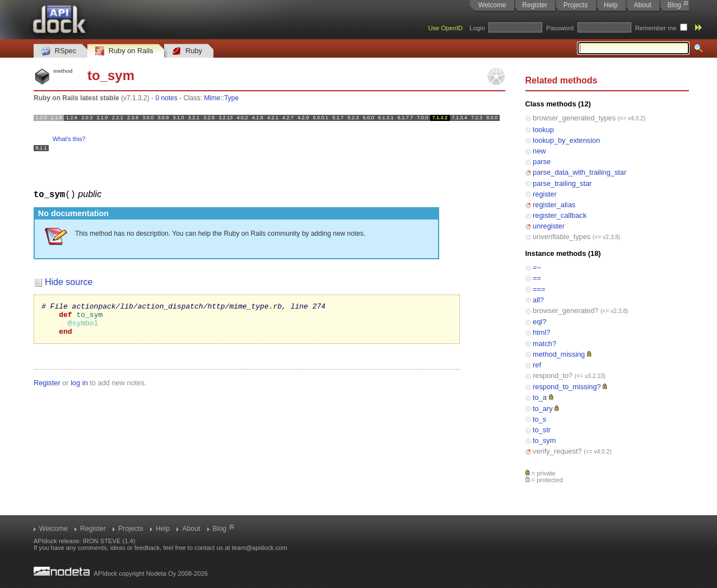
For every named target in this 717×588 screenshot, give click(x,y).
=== (539, 289)
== (537, 278)
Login (477, 28)
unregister (549, 226)
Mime (212, 98)
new (539, 151)
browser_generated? (565, 311)
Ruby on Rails (124, 51)
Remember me (656, 28)
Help (611, 5)
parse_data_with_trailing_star (579, 172)
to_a (540, 397)
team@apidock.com (260, 548)
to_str (542, 430)
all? (538, 300)
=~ (537, 267)
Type (231, 98)
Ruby (187, 51)
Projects (576, 5)
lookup (543, 130)
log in (79, 389)
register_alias (554, 205)
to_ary (543, 409)
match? (544, 344)
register (545, 194)
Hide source (69, 281)
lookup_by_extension (566, 140)
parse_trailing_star (562, 183)
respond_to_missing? (567, 387)
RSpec (59, 51)
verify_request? (557, 451)
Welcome (492, 5)
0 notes (166, 98)
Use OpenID (445, 28)
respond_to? (553, 375)
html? (541, 332)
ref (537, 365)
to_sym (544, 440)
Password (560, 28)
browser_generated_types (574, 118)
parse (542, 162)
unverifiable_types (562, 237)
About (642, 5)
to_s (539, 419)
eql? (539, 322)
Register (535, 5)
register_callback (560, 215)
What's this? (69, 139)
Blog (674, 5)
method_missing (559, 354)
